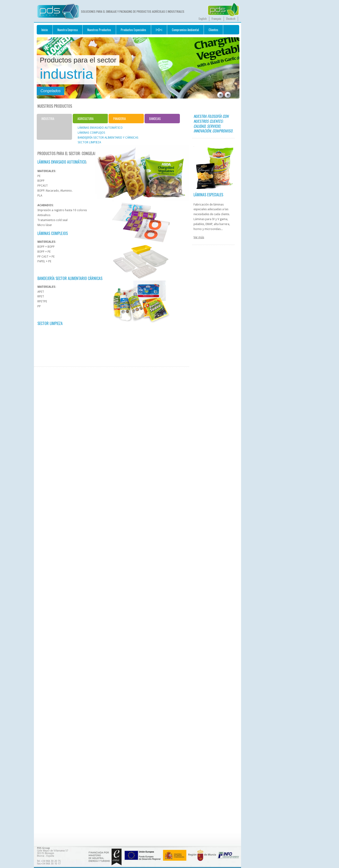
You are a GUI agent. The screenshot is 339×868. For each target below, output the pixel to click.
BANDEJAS (155, 119)
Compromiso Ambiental (185, 30)
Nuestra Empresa (68, 30)
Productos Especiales (133, 30)
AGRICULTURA (85, 119)
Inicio (45, 30)
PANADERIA (119, 119)
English (203, 19)
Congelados (50, 91)
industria (67, 74)
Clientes (213, 30)
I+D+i (159, 30)
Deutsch (231, 19)
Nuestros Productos (99, 30)
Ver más (199, 237)
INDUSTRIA (48, 119)
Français (216, 19)
